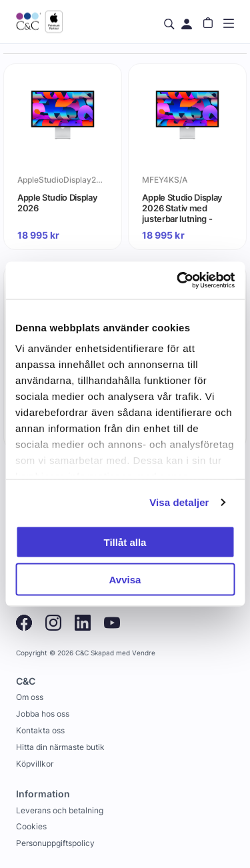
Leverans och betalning (60, 810)
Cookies (31, 826)
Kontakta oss (40, 730)
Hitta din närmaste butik (60, 747)
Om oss (30, 697)
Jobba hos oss (43, 714)
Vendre (144, 653)
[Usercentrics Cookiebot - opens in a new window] (178, 281)
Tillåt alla (125, 542)
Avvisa (125, 580)
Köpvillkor (35, 764)
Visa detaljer (179, 502)
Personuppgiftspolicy (55, 843)
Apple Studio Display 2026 (57, 203)
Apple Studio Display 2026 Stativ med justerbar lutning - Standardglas (182, 208)
